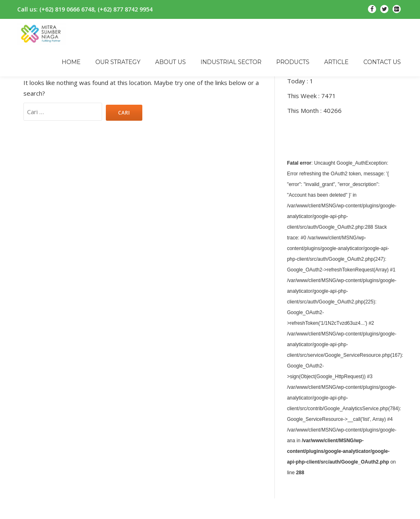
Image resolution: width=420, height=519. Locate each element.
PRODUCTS (293, 62)
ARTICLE (336, 62)
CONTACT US (382, 62)
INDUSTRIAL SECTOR (231, 62)
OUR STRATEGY (118, 62)
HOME (71, 62)
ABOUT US (170, 62)
